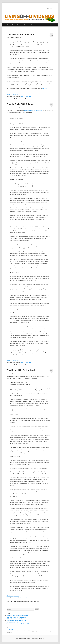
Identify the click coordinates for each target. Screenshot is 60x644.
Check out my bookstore (13, 94)
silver (31, 601)
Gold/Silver (16, 601)
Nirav (19, 37)
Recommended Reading (23, 25)
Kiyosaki (17, 98)
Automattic (41, 639)
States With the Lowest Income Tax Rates (17, 620)
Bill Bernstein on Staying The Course (16, 619)
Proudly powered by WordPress (23, 639)
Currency (13, 364)
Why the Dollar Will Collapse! (21, 104)
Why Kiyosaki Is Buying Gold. (21, 370)
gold (28, 601)
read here (45, 89)
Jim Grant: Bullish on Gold (13, 622)
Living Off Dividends (25, 96)
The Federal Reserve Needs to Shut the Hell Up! (18, 624)
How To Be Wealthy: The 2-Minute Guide (16, 617)
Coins (12, 601)
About (13, 25)
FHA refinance (10, 629)
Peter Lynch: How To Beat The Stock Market (17, 615)
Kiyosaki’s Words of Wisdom (20, 35)
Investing (13, 98)
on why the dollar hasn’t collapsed (33, 110)
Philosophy (33, 25)
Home (8, 25)
